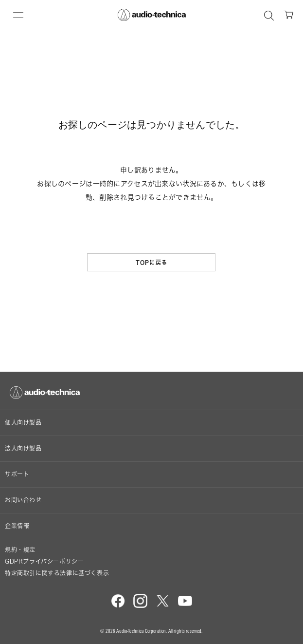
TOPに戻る (151, 262)
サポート (17, 474)
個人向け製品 (23, 423)
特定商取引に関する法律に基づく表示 (57, 573)
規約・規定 (20, 550)
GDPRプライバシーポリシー (44, 561)
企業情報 (17, 526)
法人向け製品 (23, 448)
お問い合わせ (23, 500)
